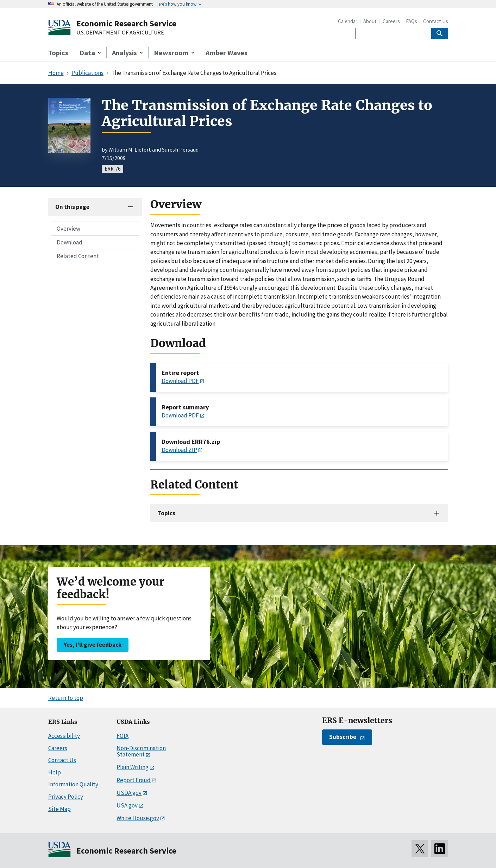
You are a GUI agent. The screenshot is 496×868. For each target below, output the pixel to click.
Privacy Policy (66, 797)
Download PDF (180, 381)
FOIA (123, 736)
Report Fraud (134, 780)
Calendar (348, 21)
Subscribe (343, 737)
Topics (58, 53)
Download (70, 242)
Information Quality (73, 784)
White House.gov (138, 818)
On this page (72, 207)
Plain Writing (133, 767)
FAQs (412, 21)
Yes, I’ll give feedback (93, 645)
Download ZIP (179, 450)
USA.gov (127, 805)
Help (55, 772)
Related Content (78, 256)
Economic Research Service (126, 23)
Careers (391, 21)
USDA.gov (129, 793)
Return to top (66, 698)
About (370, 21)
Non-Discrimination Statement (141, 751)
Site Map (59, 809)
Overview (68, 229)
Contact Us (436, 21)
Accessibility (64, 736)
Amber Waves (227, 53)
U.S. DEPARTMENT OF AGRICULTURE (120, 33)
